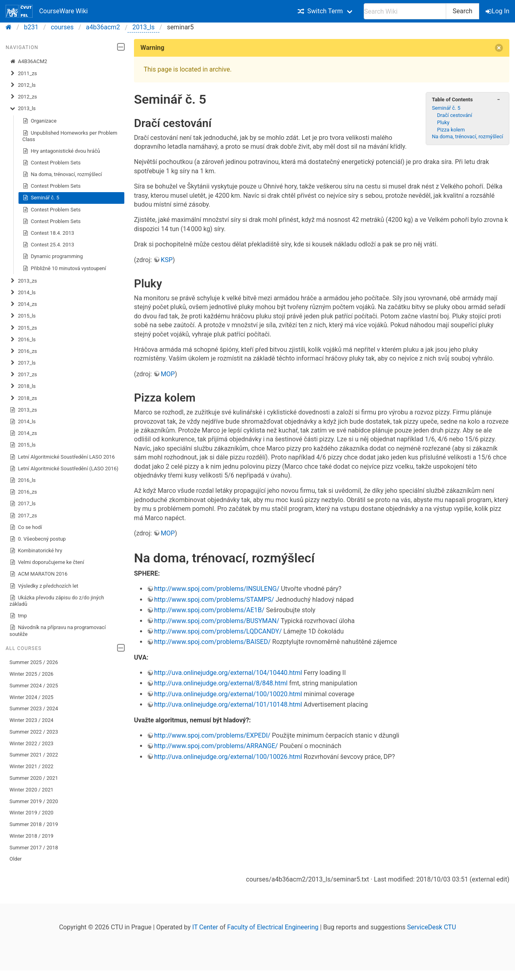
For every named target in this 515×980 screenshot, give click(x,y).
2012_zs (23, 97)
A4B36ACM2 (29, 62)
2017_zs (23, 375)
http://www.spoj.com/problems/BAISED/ (212, 642)
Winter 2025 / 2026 (32, 674)
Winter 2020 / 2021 (32, 790)
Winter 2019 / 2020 (32, 813)
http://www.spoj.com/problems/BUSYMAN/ (217, 621)
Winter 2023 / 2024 (32, 720)
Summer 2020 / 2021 (34, 778)
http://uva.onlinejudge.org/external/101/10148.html (228, 704)
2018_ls (23, 386)
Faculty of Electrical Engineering (273, 927)
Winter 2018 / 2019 (32, 836)
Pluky (443, 122)
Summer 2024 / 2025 (34, 686)
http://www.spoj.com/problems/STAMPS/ (214, 600)
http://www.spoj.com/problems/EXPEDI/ (212, 735)
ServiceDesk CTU (432, 927)
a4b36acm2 (103, 27)
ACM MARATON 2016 (39, 574)
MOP (168, 374)
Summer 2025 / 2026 (34, 662)
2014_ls (23, 293)
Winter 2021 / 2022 (32, 766)
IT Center (205, 927)
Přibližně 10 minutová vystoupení (64, 269)
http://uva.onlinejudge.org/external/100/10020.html (228, 694)
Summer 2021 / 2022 (34, 755)
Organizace (40, 121)
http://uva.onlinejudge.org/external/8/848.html (221, 683)
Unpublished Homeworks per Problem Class (70, 136)
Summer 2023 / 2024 (34, 708)
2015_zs (23, 328)
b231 (31, 27)
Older (16, 859)
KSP (167, 260)
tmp (18, 616)
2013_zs (23, 281)
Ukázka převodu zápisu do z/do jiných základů (57, 601)
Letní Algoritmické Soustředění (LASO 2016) (64, 469)
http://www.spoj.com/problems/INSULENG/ (217, 589)
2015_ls (23, 316)
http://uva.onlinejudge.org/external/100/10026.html (228, 757)
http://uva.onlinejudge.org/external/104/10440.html (228, 673)
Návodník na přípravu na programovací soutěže (58, 630)
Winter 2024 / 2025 (32, 697)
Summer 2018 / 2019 (34, 824)
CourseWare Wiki (47, 11)
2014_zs (23, 304)
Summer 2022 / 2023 (34, 732)
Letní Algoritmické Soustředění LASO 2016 (62, 457)
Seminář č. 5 (41, 198)
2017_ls (23, 363)
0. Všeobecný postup (38, 539)
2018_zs (23, 398)
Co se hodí (26, 527)
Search (462, 11)
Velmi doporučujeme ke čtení (47, 562)
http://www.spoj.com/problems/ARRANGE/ (216, 746)
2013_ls (143, 27)
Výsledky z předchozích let (44, 586)
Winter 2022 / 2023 (32, 743)
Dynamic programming (53, 256)
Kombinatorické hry (36, 551)
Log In (498, 11)
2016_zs (23, 351)
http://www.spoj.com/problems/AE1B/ (209, 610)
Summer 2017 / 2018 (34, 848)
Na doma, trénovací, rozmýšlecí (62, 174)
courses (62, 27)
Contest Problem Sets (52, 163)
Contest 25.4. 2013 (48, 245)
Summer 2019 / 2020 (34, 801)
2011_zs (23, 74)
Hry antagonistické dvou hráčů (61, 151)
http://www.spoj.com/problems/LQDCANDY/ (218, 631)
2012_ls (23, 85)
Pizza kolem (451, 130)
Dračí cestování (454, 115)
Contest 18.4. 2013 (48, 233)
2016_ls (23, 340)
